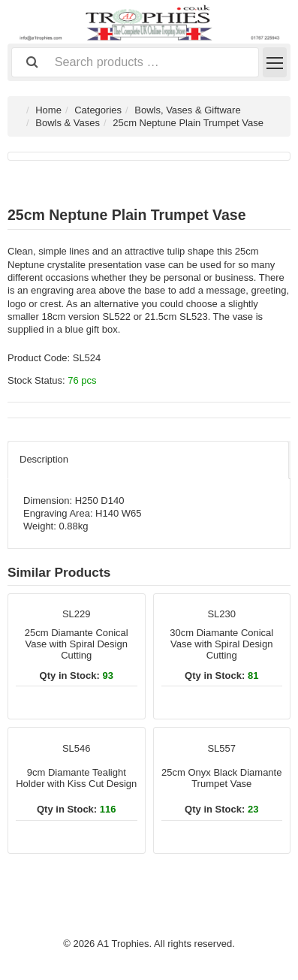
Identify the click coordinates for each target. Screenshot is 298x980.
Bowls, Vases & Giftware (187, 110)
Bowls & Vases (68, 123)
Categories (98, 110)
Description (44, 459)
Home (48, 110)
